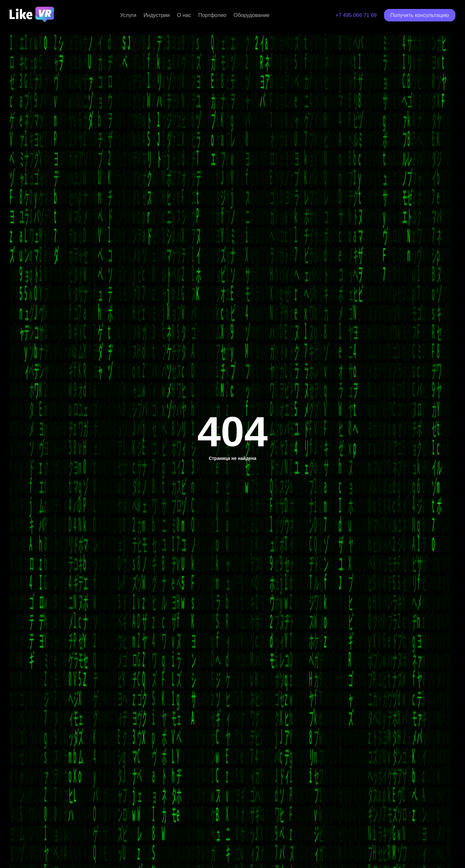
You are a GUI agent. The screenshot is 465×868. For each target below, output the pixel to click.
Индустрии (156, 15)
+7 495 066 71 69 (356, 15)
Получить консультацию (420, 15)
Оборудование (252, 15)
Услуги (128, 15)
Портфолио (212, 15)
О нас (184, 15)
